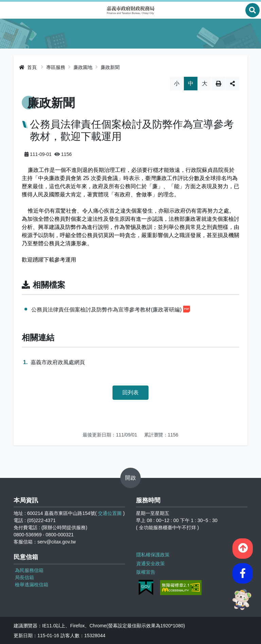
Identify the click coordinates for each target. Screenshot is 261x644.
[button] (243, 548)
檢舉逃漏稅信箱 (32, 585)
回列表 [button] (130, 392)
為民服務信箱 (29, 570)
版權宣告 (145, 571)
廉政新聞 (110, 67)
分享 (232, 84)
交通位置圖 (110, 513)
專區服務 (56, 67)
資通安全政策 (150, 563)
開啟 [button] (130, 478)
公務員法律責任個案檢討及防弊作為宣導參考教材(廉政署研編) (111, 309)
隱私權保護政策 (153, 554)
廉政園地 (83, 67)
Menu (8, 10)
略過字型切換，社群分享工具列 (131, 77)
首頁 (28, 67)
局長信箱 (24, 577)
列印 (219, 84)
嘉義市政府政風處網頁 (58, 362)
